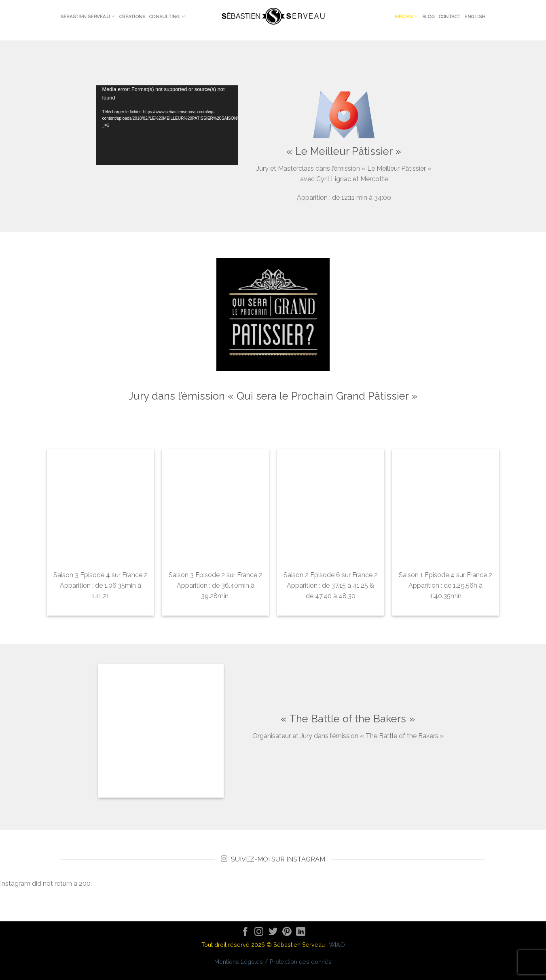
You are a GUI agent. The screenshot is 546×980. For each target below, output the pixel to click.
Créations (132, 17)
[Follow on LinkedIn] (301, 932)
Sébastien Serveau (88, 16)
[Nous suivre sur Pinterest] (287, 932)
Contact (450, 17)
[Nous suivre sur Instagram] (259, 932)
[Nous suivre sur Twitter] (273, 932)
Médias (406, 16)
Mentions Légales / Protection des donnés (273, 962)
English (475, 17)
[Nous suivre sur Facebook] (245, 932)
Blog (429, 17)
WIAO (337, 945)
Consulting (167, 16)
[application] (167, 125)
